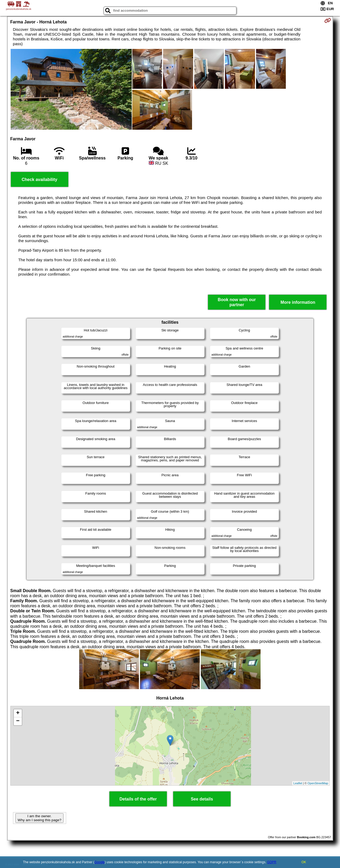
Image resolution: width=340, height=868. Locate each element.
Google (99, 862)
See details (202, 799)
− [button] (18, 721)
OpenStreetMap (318, 783)
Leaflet (298, 783)
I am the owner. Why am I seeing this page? (39, 818)
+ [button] (18, 713)
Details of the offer (138, 799)
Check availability (39, 180)
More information (298, 302)
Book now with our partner (237, 302)
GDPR (272, 862)
